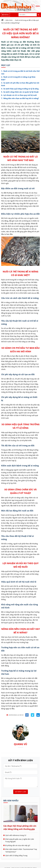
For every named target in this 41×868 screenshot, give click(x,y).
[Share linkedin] (38, 715)
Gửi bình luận (21, 792)
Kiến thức (9, 20)
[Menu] (6, 15)
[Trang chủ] (2, 20)
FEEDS (38, 6)
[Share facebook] (27, 715)
